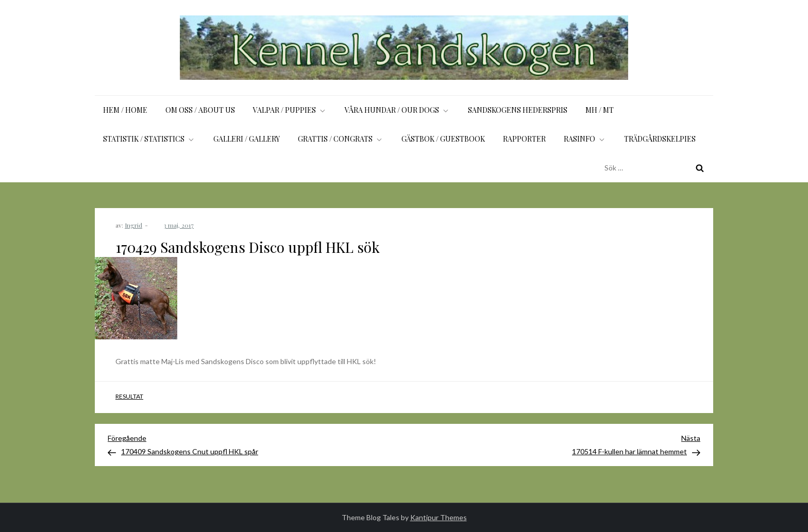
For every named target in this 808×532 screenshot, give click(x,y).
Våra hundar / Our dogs (397, 110)
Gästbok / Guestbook (443, 139)
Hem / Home (125, 110)
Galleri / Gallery (247, 139)
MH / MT (600, 110)
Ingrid (133, 225)
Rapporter (524, 139)
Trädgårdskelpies (660, 139)
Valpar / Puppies (290, 110)
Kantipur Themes (439, 517)
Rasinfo (585, 139)
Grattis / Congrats (341, 139)
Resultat (129, 396)
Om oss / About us (200, 110)
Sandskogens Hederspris (518, 110)
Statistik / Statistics (149, 139)
